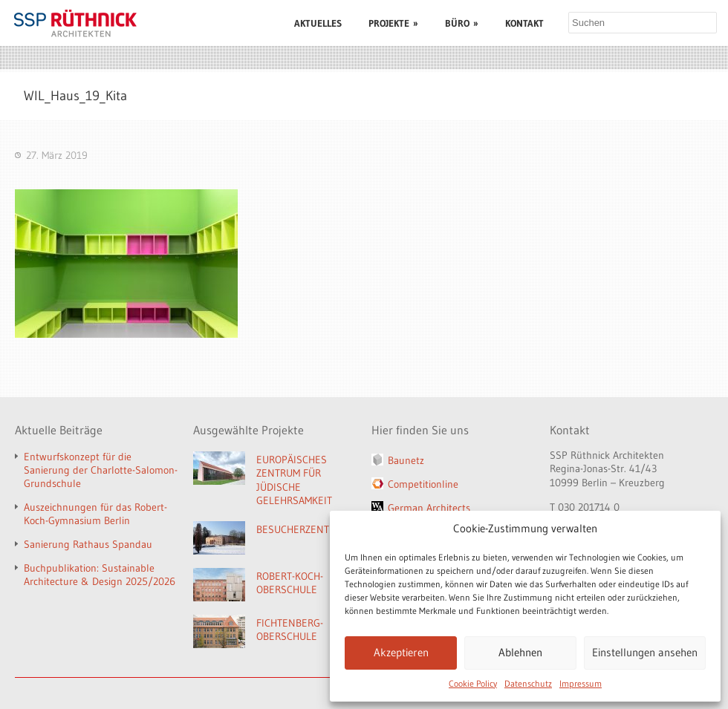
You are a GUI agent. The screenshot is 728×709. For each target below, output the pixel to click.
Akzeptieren (401, 652)
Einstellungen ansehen (645, 652)
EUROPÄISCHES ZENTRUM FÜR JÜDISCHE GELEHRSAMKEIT (294, 480)
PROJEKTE (393, 23)
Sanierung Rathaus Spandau (88, 544)
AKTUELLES (318, 23)
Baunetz (406, 460)
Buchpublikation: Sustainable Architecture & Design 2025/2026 (100, 575)
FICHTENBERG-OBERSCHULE (290, 630)
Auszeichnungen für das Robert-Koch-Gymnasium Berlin (95, 514)
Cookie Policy (473, 683)
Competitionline (423, 484)
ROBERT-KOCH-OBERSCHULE (290, 583)
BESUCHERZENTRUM (303, 529)
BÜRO (462, 23)
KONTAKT (524, 23)
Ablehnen (520, 652)
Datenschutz (528, 683)
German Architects (429, 508)
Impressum (581, 683)
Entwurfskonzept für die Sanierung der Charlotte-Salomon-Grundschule (101, 470)
